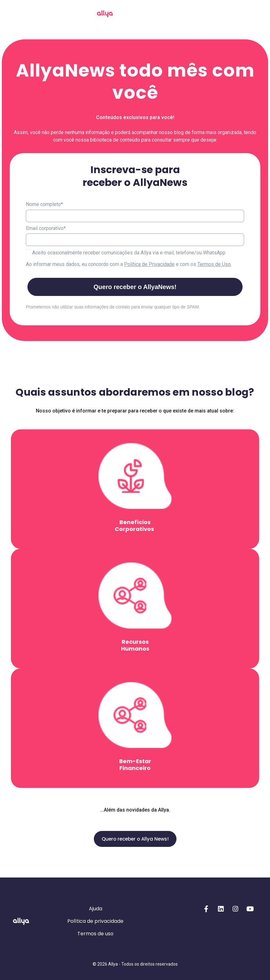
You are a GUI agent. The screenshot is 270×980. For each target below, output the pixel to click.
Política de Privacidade (149, 264)
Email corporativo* (46, 228)
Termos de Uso (214, 264)
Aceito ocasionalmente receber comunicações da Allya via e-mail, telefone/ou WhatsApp (126, 252)
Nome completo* (44, 204)
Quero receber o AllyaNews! (135, 287)
